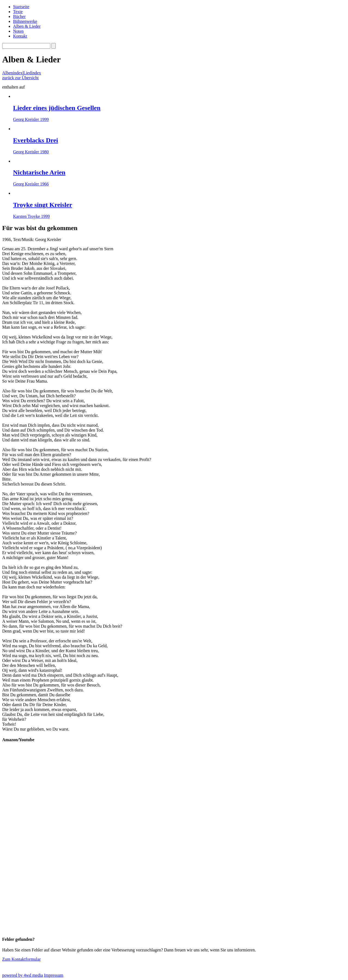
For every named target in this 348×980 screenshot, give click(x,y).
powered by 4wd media (23, 975)
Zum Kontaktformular (21, 959)
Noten (18, 31)
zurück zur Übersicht (20, 78)
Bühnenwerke (25, 21)
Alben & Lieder (27, 26)
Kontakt (20, 36)
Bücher (19, 16)
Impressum (54, 975)
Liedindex (32, 73)
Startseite (21, 7)
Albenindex (12, 73)
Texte (18, 12)
